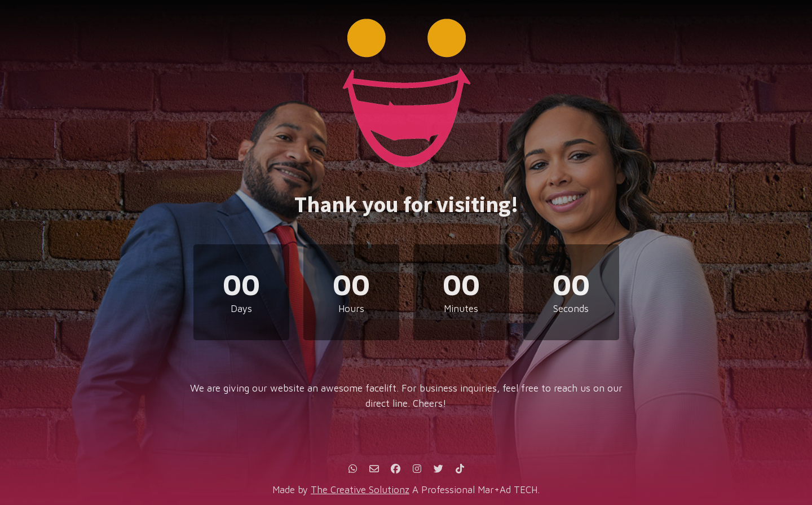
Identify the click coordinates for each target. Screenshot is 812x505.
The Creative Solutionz (360, 490)
